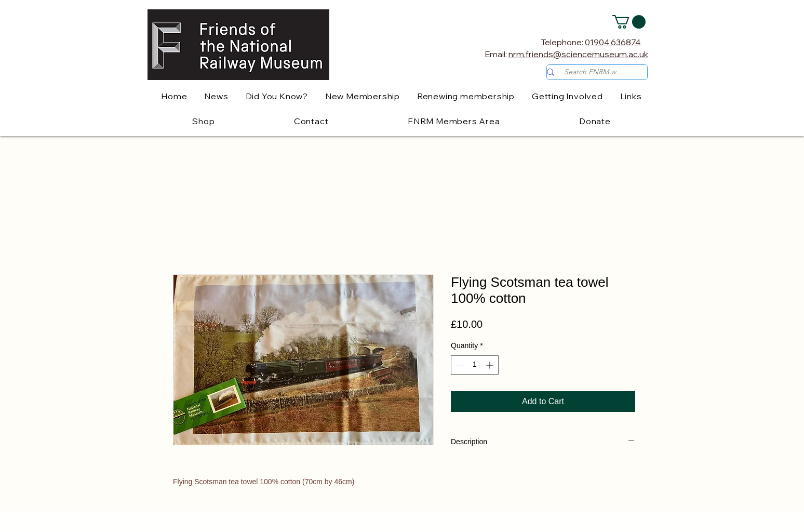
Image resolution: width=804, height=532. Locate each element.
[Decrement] (459, 365)
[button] (629, 22)
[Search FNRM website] (595, 72)
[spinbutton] (475, 365)
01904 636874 (613, 42)
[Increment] (491, 365)
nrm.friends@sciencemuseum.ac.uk (578, 54)
